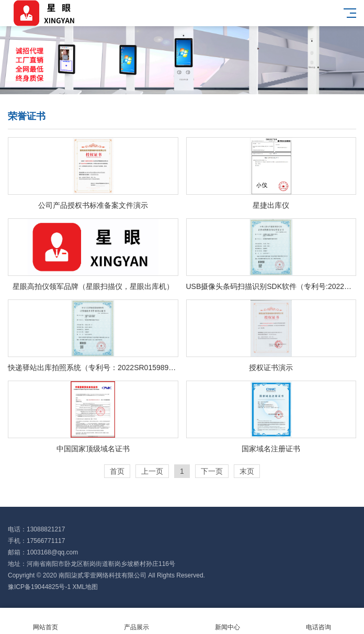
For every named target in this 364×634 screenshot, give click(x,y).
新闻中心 (227, 621)
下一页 (212, 471)
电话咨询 (318, 621)
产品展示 (136, 621)
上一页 (152, 471)
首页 (117, 471)
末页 (247, 471)
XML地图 (85, 587)
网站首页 (45, 621)
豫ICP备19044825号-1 (39, 587)
